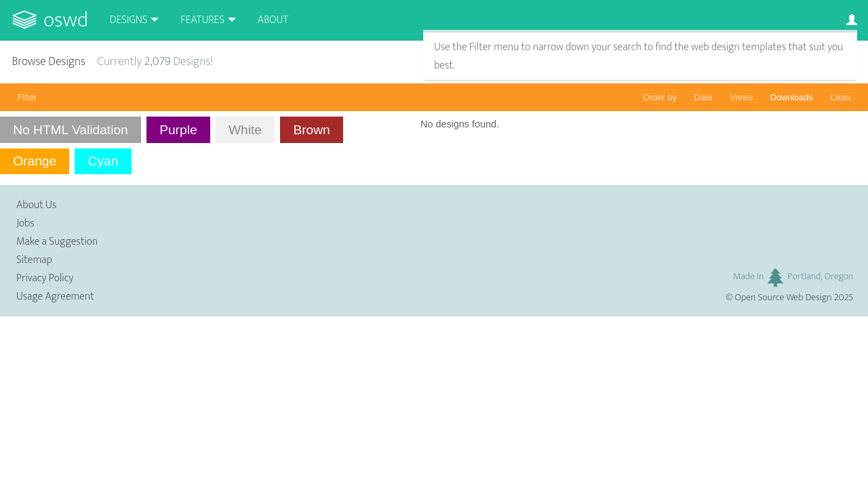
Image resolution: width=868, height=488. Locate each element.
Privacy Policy (45, 278)
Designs (129, 20)
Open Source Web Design (784, 298)
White (245, 130)
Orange (35, 161)
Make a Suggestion (57, 242)
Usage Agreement (55, 297)
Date (704, 97)
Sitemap (34, 260)
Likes (841, 97)
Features (202, 20)
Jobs (25, 223)
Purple (178, 130)
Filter (27, 97)
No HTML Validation (71, 130)
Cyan (103, 161)
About (273, 20)
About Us (36, 205)
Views (741, 97)
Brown (311, 130)
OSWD (66, 20)
